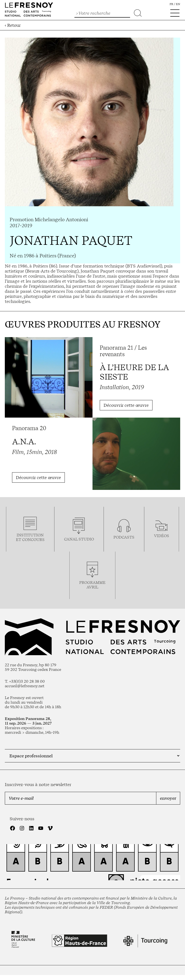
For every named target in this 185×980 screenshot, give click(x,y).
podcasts (124, 537)
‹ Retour (13, 25)
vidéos (162, 536)
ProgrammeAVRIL (92, 585)
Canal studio (79, 539)
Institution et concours (30, 537)
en (178, 4)
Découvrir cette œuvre (126, 405)
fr (171, 4)
